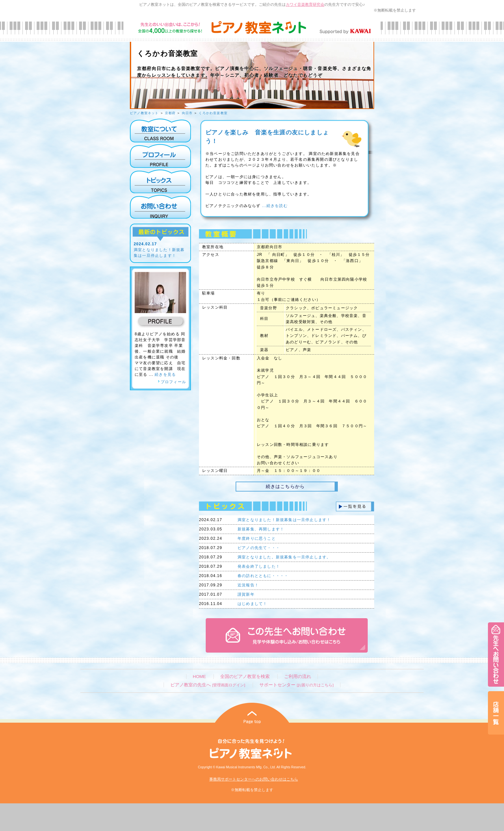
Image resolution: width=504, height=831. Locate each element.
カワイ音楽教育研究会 (305, 5)
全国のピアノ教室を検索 (245, 677)
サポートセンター (296, 685)
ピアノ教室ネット (144, 113)
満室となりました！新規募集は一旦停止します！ (284, 520)
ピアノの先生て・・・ (259, 548)
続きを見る (165, 375)
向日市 (187, 113)
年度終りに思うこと (257, 538)
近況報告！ (248, 585)
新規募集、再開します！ (261, 529)
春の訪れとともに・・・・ (263, 576)
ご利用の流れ (298, 677)
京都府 (170, 113)
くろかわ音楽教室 (213, 113)
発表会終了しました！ (259, 566)
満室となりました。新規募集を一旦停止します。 (284, 557)
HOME (199, 677)
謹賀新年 (246, 594)
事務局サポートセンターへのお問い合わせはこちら (254, 779)
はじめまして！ (252, 604)
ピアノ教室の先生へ (208, 685)
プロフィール (172, 382)
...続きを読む (274, 206)
